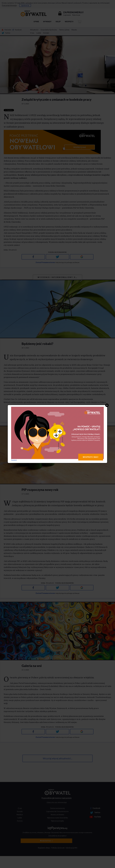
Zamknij (14, 460)
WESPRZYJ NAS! (91, 457)
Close (107, 405)
